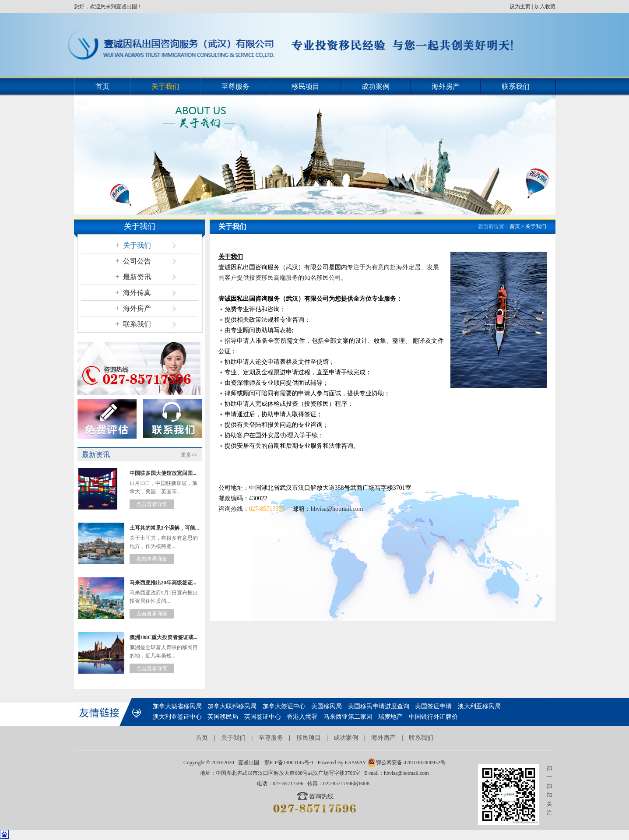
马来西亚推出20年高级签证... (163, 583)
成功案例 (376, 86)
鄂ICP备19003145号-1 (289, 763)
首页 (102, 86)
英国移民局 (223, 717)
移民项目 (306, 86)
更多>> (189, 455)
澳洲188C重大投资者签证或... (164, 637)
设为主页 (520, 7)
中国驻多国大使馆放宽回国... (163, 473)
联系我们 (516, 86)
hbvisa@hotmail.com (337, 509)
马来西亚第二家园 (348, 717)
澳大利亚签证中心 (177, 717)
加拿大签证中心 (284, 706)
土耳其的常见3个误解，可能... (164, 528)
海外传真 (133, 293)
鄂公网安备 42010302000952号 (406, 763)
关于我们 (165, 86)
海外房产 (446, 86)
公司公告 (133, 261)
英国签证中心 (263, 717)
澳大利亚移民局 (479, 706)
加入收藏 (545, 7)
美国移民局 (327, 706)
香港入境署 (302, 717)
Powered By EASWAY (342, 763)
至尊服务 (235, 86)
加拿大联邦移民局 (232, 706)
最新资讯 (133, 277)
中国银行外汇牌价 (433, 717)
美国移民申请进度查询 (379, 706)
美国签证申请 (433, 706)
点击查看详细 (152, 504)
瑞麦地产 (390, 717)
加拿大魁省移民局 (177, 706)
